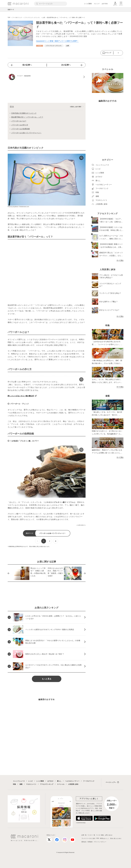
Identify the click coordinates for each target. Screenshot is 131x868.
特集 (14, 784)
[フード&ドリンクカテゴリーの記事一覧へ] (40, 46)
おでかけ (50, 781)
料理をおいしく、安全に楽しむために (111, 838)
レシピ (31, 781)
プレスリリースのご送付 (88, 838)
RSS (98, 838)
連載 (21, 784)
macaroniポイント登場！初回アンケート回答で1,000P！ (57, 41)
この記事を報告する (81, 525)
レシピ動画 (88, 4)
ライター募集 (100, 835)
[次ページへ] (56, 541)
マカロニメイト (31, 784)
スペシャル (61, 784)
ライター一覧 (91, 835)
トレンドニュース (19, 781)
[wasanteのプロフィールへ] (47, 77)
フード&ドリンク (89, 781)
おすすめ (105, 4)
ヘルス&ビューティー (72, 781)
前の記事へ (27, 65)
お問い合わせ (109, 835)
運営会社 (84, 842)
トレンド (97, 4)
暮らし (59, 781)
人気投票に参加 (73, 784)
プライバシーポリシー (100, 842)
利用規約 (90, 842)
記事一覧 (84, 835)
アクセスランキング (47, 784)
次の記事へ (66, 65)
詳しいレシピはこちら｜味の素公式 (21, 396)
